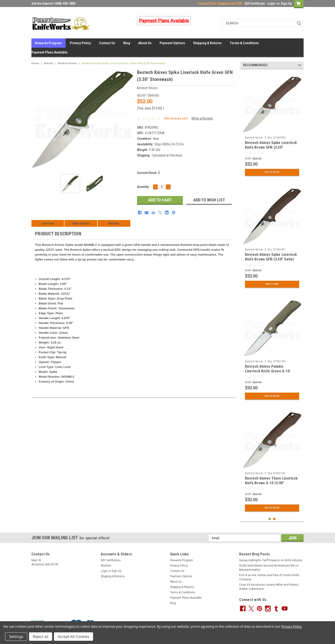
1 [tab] (270, 519)
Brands (49, 63)
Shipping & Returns (207, 43)
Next (300, 66)
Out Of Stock (272, 172)
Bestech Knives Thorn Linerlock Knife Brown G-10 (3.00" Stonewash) (271, 483)
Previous (295, 66)
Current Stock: (148, 173)
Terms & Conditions (244, 43)
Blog (127, 43)
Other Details (81, 223)
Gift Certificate (255, 3)
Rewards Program (48, 43)
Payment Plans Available (49, 52)
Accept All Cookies (74, 637)
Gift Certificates (111, 560)
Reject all (41, 637)
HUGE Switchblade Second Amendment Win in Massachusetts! (269, 568)
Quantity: (143, 187)
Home (35, 63)
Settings (16, 637)
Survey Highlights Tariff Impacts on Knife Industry (271, 560)
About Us (145, 43)
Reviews (114, 223)
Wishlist (106, 566)
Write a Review (202, 118)
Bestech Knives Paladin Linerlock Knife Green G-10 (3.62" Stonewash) (267, 371)
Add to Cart (272, 284)
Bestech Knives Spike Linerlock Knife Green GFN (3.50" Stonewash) (124, 63)
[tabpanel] (272, 126)
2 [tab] (274, 519)
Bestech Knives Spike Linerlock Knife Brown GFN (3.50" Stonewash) (271, 147)
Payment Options (172, 43)
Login (271, 3)
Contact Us (107, 43)
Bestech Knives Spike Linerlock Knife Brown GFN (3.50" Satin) (271, 257)
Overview (48, 223)
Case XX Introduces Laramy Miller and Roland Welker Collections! (269, 587)
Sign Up (286, 3)
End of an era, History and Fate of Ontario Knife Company (269, 577)
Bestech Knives (67, 63)
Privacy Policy (80, 43)
